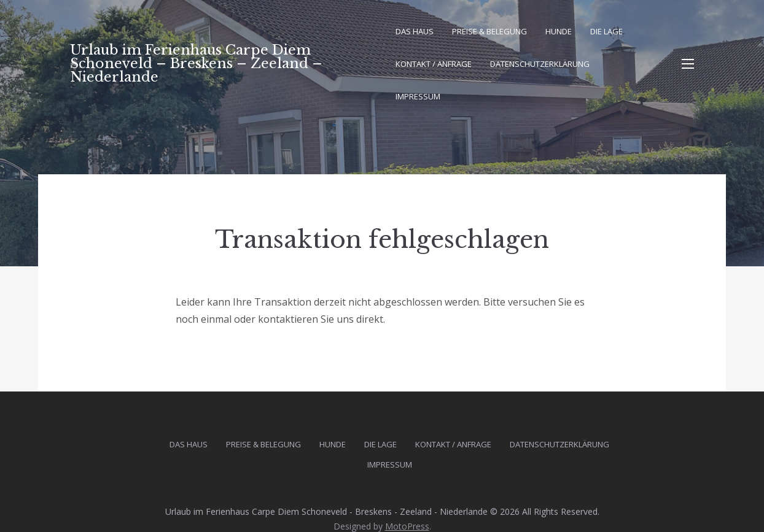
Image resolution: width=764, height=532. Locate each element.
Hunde (559, 31)
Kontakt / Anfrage (434, 64)
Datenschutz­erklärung (540, 64)
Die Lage (606, 31)
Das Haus (415, 31)
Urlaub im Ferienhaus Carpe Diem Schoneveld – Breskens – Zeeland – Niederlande (196, 64)
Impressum (418, 96)
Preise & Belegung (489, 31)
